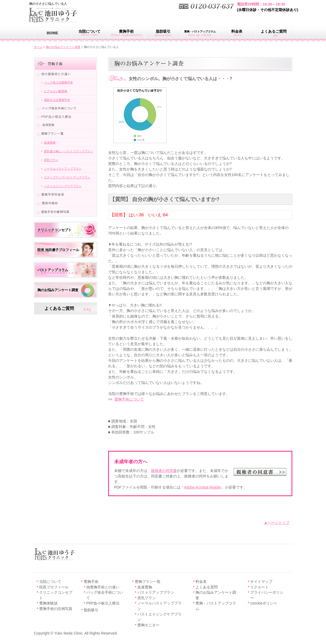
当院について (89, 31)
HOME (52, 33)
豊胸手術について (129, 399)
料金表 (237, 31)
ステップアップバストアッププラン (67, 177)
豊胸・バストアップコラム (200, 31)
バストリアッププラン (156, 592)
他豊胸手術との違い (103, 587)
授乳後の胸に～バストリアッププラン (69, 151)
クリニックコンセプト (54, 230)
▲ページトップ (277, 523)
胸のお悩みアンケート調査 (58, 290)
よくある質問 (207, 587)
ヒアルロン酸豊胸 (56, 91)
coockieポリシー (264, 603)
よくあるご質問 (274, 31)
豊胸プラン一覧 (148, 582)
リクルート (259, 587)
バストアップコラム (53, 270)
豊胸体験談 (48, 603)
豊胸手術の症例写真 (56, 609)
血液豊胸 (50, 143)
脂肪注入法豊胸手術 (57, 100)
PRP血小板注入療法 (103, 603)
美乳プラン (51, 160)
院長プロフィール (54, 587)
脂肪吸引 (163, 31)
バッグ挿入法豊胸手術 (58, 82)
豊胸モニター (148, 625)
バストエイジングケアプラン (63, 186)
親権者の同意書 (164, 471)
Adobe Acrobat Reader (203, 487)
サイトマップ (261, 582)
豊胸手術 (126, 31)
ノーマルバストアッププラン (63, 169)
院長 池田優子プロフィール (58, 250)
